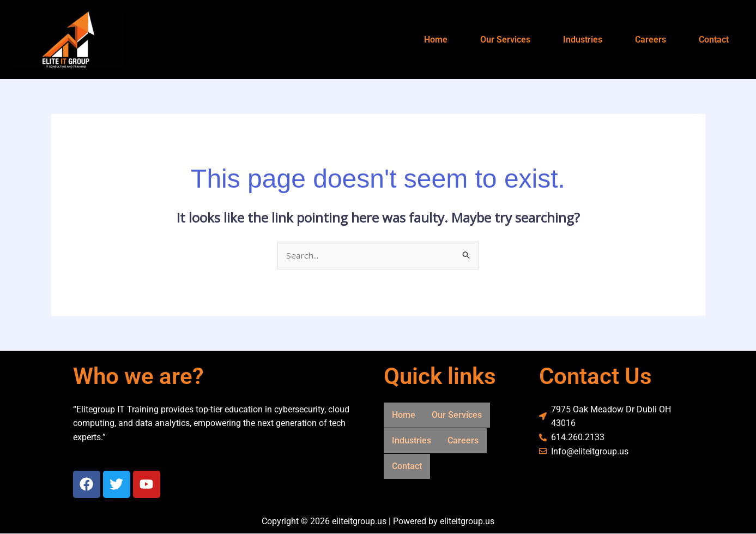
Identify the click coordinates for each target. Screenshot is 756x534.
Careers (651, 40)
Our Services (505, 40)
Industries (583, 40)
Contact (714, 40)
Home (436, 40)
